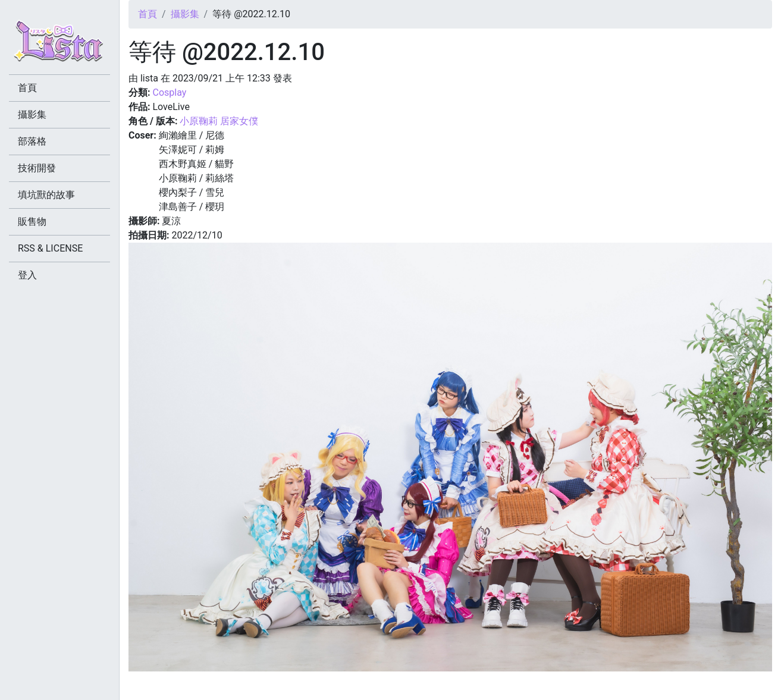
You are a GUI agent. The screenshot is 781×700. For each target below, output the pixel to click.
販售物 (32, 222)
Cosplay (169, 92)
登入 (27, 275)
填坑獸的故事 (46, 195)
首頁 (148, 14)
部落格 (32, 141)
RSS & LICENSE (50, 248)
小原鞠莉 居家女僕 (219, 121)
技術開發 (37, 168)
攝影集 (185, 14)
